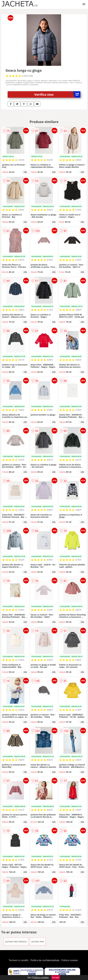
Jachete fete (38, 942)
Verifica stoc (57, 94)
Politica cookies (70, 960)
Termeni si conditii (19, 960)
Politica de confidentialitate (45, 960)
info (25, 172)
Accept (56, 977)
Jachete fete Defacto (16, 942)
